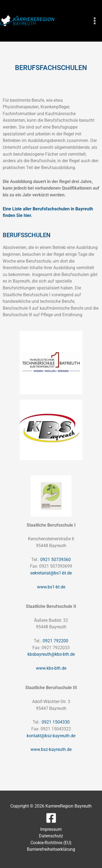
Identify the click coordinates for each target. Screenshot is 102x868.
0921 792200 (55, 641)
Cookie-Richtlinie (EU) (51, 843)
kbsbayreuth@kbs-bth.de (51, 654)
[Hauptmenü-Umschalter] (95, 21)
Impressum (51, 829)
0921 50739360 (55, 560)
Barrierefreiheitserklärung (51, 849)
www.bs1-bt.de (51, 587)
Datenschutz (51, 836)
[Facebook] (51, 818)
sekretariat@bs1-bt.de (51, 573)
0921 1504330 (56, 722)
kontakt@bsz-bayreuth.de (51, 736)
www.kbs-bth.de (51, 668)
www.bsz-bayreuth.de (51, 749)
